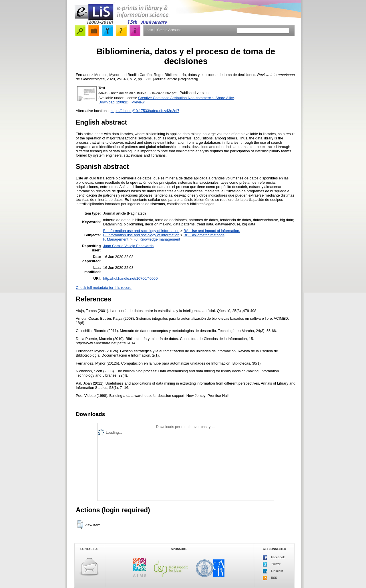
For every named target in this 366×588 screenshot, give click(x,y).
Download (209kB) (113, 102)
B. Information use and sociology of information (141, 231)
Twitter (272, 564)
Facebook (274, 557)
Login (149, 30)
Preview (138, 102)
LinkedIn (273, 571)
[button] (80, 525)
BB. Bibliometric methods (204, 235)
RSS (270, 578)
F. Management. (116, 239)
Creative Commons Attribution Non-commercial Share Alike (186, 98)
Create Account (169, 30)
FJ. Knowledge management (157, 239)
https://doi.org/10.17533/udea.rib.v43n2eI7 (145, 111)
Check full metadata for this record (104, 288)
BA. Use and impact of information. (212, 231)
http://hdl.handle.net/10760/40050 (131, 278)
